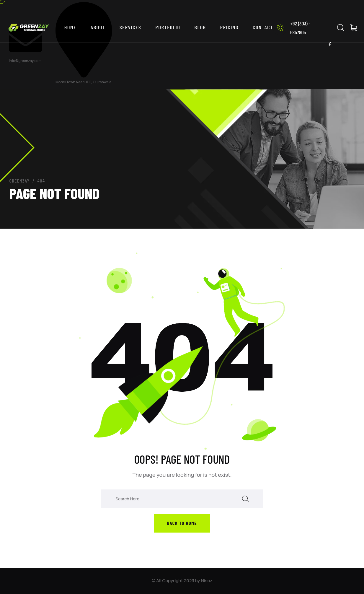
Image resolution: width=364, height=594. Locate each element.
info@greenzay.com (25, 61)
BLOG (200, 27)
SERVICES (130, 27)
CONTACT (263, 27)
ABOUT (98, 27)
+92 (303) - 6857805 (292, 28)
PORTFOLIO (168, 27)
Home (70, 27)
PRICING (229, 27)
